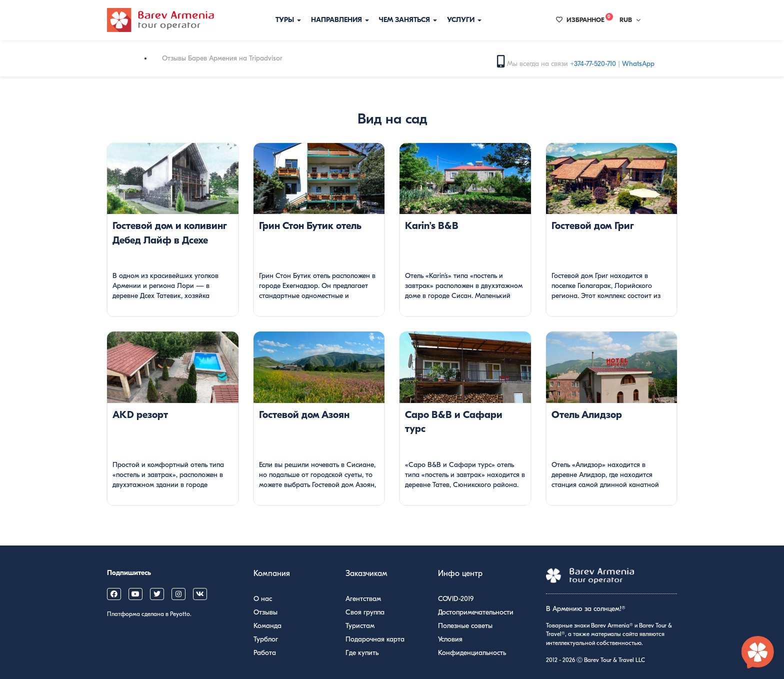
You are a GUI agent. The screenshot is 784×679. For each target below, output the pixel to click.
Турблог (266, 639)
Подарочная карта (375, 639)
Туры (288, 20)
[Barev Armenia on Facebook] (114, 594)
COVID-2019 (456, 599)
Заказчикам (366, 573)
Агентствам (363, 599)
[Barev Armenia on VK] (200, 594)
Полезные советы (465, 626)
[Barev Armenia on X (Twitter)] (157, 594)
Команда (267, 626)
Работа (265, 653)
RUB (630, 20)
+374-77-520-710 (593, 64)
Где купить (362, 653)
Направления (340, 20)
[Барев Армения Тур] (160, 20)
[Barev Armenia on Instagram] (178, 594)
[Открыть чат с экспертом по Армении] (758, 653)
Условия (450, 639)
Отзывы (265, 612)
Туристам (360, 626)
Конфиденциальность (472, 653)
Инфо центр (460, 573)
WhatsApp (638, 64)
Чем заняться (408, 20)
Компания (272, 573)
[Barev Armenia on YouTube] (135, 594)
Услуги (464, 20)
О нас (263, 599)
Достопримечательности (476, 612)
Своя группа (365, 612)
